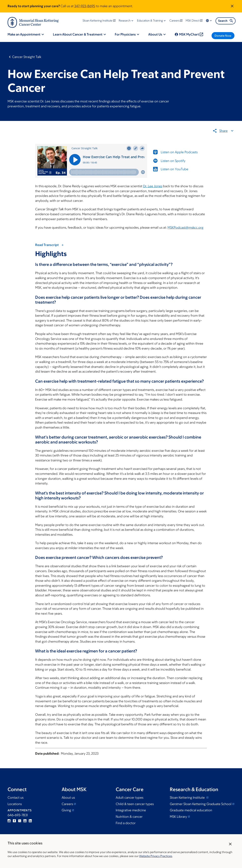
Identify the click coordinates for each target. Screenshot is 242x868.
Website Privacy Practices (156, 856)
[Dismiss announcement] (232, 6)
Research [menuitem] (125, 21)
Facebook (14, 821)
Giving (66, 810)
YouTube (25, 821)
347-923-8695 (85, 6)
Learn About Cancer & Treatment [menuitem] (78, 34)
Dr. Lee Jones (153, 186)
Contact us (16, 798)
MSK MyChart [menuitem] (189, 34)
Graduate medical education (191, 810)
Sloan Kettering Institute (188, 798)
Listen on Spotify (173, 161)
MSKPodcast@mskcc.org (185, 227)
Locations (15, 804)
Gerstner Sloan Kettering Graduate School (201, 804)
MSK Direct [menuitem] (193, 21)
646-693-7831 (18, 815)
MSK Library (178, 817)
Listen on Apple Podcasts (179, 152)
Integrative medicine (131, 810)
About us (68, 798)
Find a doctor (126, 823)
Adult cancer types (130, 798)
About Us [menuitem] (155, 34)
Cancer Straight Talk (27, 57)
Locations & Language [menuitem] (209, 21)
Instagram (9, 821)
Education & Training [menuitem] (150, 21)
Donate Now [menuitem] (223, 36)
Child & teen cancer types (135, 804)
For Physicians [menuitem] (125, 34)
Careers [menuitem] (174, 21)
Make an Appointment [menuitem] (24, 34)
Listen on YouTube (175, 169)
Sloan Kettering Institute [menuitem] (98, 21)
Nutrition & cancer (129, 817)
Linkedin (30, 821)
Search (226, 21)
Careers (67, 804)
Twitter (20, 821)
